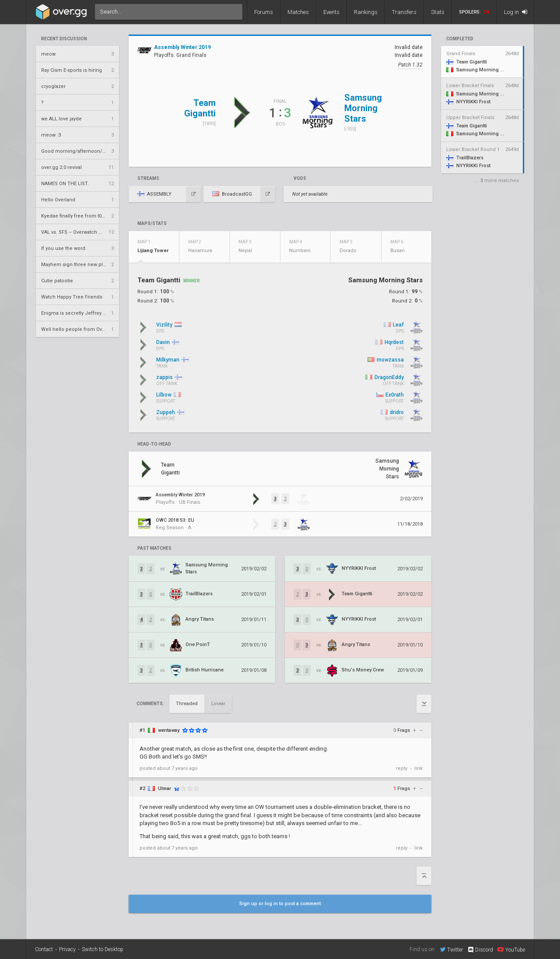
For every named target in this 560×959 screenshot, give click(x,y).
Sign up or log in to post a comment (280, 904)
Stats (438, 12)
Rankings (366, 12)
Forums (264, 12)
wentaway (169, 730)
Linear (218, 704)
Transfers (404, 12)
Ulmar (164, 789)
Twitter (451, 949)
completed (460, 39)
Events (331, 12)
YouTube (511, 949)
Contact (44, 949)
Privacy (67, 949)
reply (402, 768)
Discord (480, 950)
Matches (298, 12)
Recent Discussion (64, 39)
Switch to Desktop (103, 949)
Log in (516, 12)
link (418, 768)
